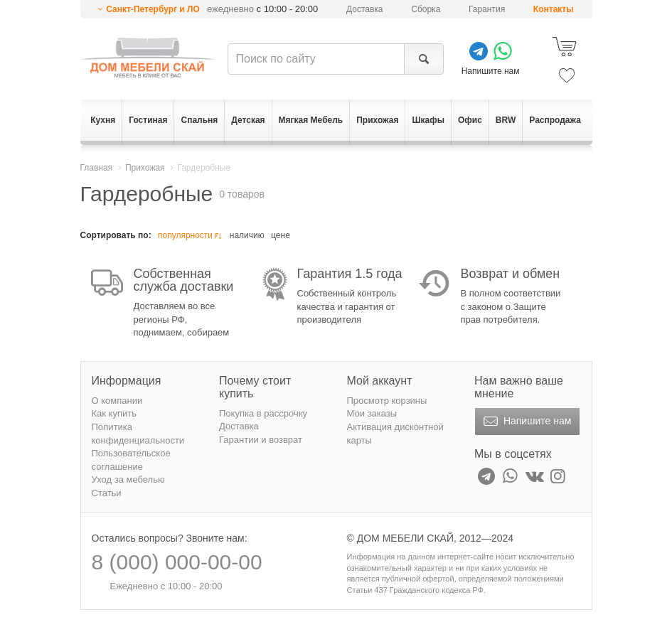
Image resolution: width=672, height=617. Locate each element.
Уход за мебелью (128, 479)
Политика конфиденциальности (138, 434)
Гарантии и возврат (261, 440)
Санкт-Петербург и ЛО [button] (153, 9)
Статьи (107, 493)
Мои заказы (372, 413)
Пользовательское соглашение (131, 460)
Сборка (426, 9)
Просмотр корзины (387, 401)
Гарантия (487, 9)
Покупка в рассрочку (263, 413)
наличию (247, 235)
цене (281, 235)
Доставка (365, 9)
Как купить (114, 413)
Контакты (554, 9)
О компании (117, 401)
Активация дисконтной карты (395, 434)
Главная (97, 168)
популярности (191, 236)
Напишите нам (526, 422)
